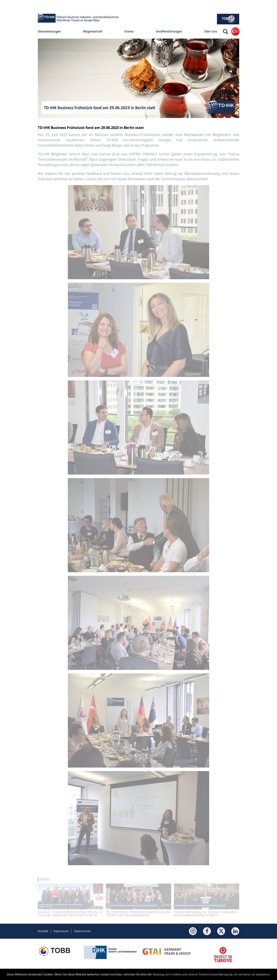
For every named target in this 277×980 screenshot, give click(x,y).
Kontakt (43, 931)
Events (129, 31)
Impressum (61, 931)
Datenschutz (82, 931)
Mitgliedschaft (93, 31)
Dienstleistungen (49, 31)
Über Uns (211, 31)
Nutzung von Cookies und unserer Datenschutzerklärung (191, 974)
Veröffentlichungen (169, 31)
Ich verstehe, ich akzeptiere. (252, 974)
